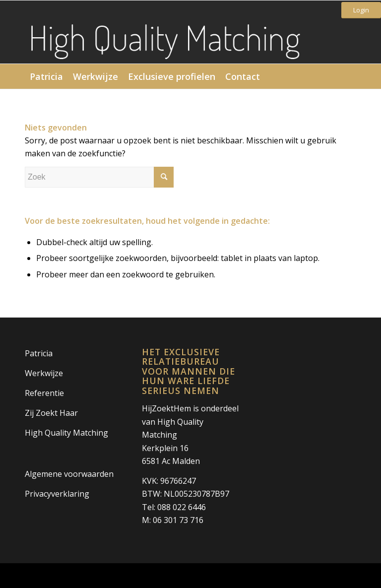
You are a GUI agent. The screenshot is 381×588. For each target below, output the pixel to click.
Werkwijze (44, 373)
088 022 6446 (182, 507)
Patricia (39, 353)
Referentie (44, 393)
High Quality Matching (66, 433)
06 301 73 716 (178, 520)
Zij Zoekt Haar (51, 413)
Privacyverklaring (57, 494)
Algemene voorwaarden (69, 474)
